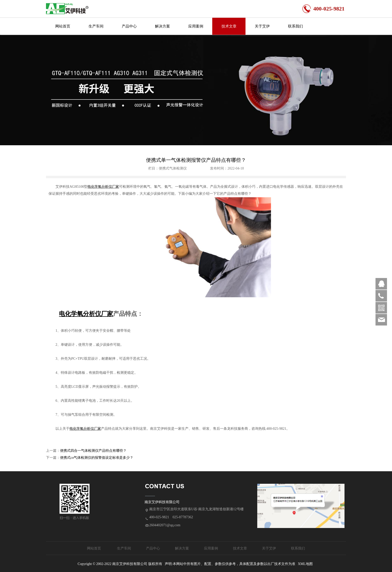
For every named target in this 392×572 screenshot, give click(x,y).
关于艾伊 (262, 26)
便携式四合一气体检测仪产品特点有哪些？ (93, 451)
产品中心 (129, 26)
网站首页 (63, 26)
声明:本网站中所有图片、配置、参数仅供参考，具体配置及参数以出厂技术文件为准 (230, 564)
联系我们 (295, 26)
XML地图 (305, 564)
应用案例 (196, 26)
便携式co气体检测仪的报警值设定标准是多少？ (97, 458)
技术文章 (229, 26)
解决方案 (162, 26)
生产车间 (96, 26)
